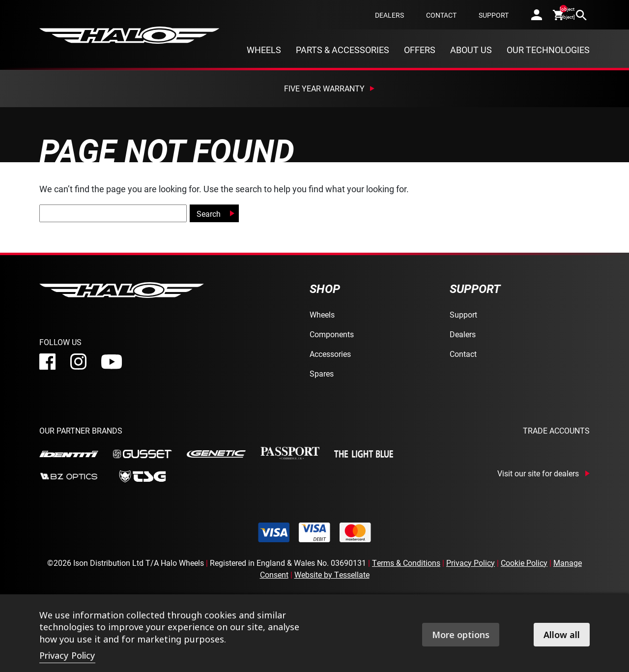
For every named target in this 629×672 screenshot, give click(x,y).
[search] (581, 15)
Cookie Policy (524, 563)
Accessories (330, 354)
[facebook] (47, 362)
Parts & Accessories (343, 50)
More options (461, 635)
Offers (420, 50)
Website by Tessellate (332, 574)
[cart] (559, 15)
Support (494, 15)
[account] (537, 15)
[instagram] (78, 362)
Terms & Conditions (406, 563)
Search (209, 214)
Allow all (562, 635)
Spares (322, 373)
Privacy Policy (471, 563)
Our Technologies (548, 50)
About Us (471, 50)
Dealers (389, 15)
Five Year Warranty (324, 88)
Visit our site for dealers (538, 473)
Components (332, 334)
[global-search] (113, 213)
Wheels (264, 50)
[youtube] (112, 362)
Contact (441, 15)
